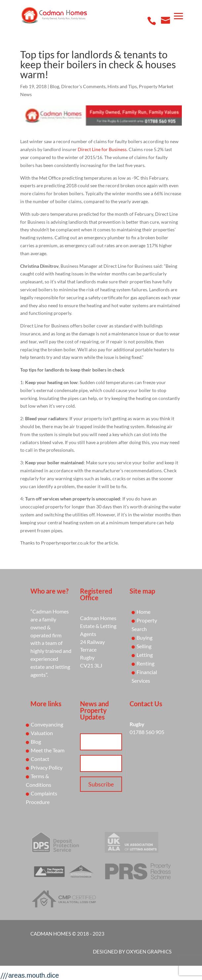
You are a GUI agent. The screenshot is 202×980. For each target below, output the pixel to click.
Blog (55, 86)
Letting (145, 655)
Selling (144, 646)
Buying (144, 637)
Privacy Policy (47, 767)
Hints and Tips (122, 86)
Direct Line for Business (102, 149)
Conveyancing (47, 724)
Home (143, 612)
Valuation (42, 733)
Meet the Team (48, 750)
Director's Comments (83, 86)
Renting (145, 663)
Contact (40, 759)
